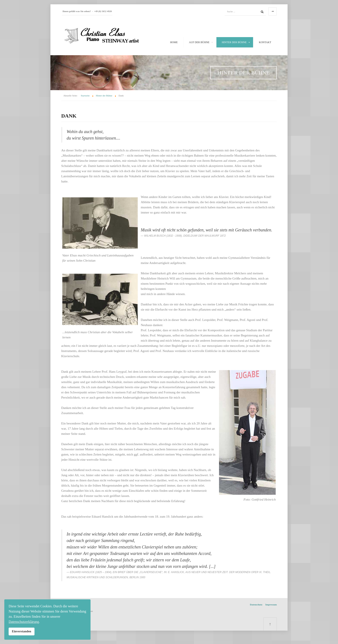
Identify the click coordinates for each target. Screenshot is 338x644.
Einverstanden (22, 631)
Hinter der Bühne (234, 42)
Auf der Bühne (199, 42)
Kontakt (265, 42)
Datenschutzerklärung (24, 622)
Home (174, 42)
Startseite (85, 96)
